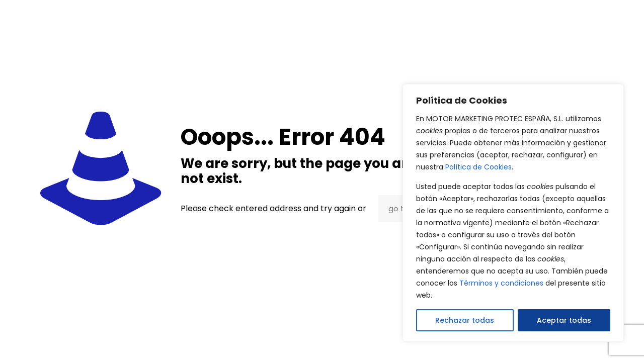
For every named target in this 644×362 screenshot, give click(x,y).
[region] (513, 213)
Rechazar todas (465, 320)
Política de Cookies (478, 167)
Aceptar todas (564, 320)
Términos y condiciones (501, 283)
